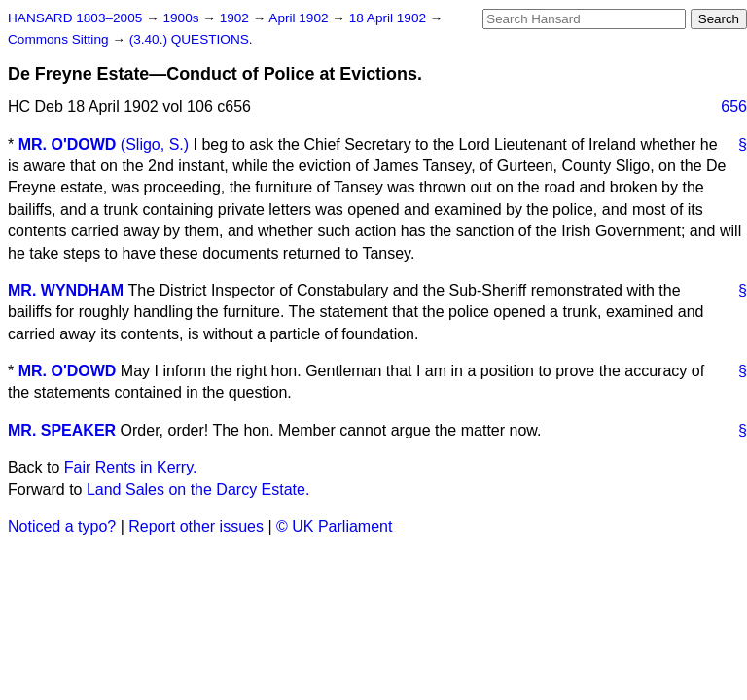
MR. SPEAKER (62, 430)
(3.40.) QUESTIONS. (191, 39)
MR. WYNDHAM (66, 290)
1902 (236, 18)
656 (734, 106)
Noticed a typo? (62, 526)
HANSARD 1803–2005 (75, 18)
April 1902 (300, 18)
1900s (182, 18)
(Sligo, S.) (155, 144)
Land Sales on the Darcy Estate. (198, 490)
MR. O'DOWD (68, 144)
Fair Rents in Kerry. (131, 467)
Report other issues (196, 526)
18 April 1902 (390, 18)
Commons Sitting (60, 39)
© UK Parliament (334, 526)
